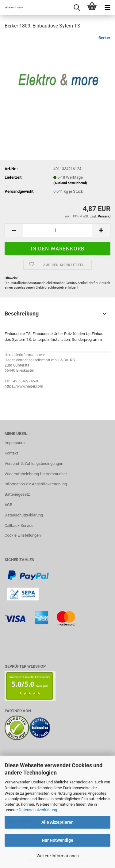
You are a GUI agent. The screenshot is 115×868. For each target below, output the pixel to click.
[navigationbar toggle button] (107, 8)
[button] (14, 230)
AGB (8, 505)
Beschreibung (22, 314)
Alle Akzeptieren (57, 822)
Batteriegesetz (17, 494)
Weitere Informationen (58, 856)
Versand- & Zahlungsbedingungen (34, 463)
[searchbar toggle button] (77, 8)
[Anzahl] (57, 230)
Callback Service (19, 525)
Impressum (15, 443)
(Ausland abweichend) (70, 183)
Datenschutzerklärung (38, 810)
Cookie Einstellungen (23, 535)
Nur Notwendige (57, 840)
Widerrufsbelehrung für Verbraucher (36, 474)
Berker (104, 38)
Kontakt (11, 453)
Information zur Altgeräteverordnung (36, 484)
